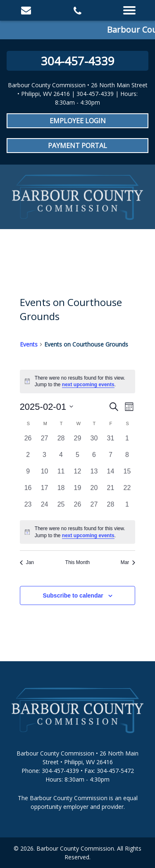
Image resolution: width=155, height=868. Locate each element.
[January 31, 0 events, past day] (110, 442)
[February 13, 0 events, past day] (94, 475)
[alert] (78, 532)
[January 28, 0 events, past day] (61, 442)
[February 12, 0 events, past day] (78, 475)
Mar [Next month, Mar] (128, 562)
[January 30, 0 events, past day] (94, 442)
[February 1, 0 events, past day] (127, 442)
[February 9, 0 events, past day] (28, 475)
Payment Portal (77, 146)
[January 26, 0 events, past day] (28, 442)
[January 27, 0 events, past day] (45, 442)
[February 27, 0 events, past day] (94, 508)
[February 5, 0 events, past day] (78, 458)
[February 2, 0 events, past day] (28, 458)
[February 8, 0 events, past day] (127, 458)
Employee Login (78, 121)
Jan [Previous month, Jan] (27, 562)
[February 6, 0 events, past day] (94, 458)
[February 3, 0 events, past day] (45, 458)
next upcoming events (88, 385)
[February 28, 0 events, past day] (110, 508)
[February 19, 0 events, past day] (78, 491)
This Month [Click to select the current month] (77, 562)
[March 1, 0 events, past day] (127, 508)
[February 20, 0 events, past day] (94, 491)
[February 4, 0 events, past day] (61, 458)
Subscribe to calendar (73, 595)
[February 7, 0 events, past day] (110, 458)
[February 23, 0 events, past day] (28, 508)
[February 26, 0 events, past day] (78, 508)
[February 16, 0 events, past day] (28, 491)
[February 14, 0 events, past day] (110, 475)
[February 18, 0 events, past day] (61, 491)
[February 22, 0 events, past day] (127, 491)
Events (29, 344)
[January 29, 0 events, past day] (78, 442)
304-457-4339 (78, 61)
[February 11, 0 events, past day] (61, 475)
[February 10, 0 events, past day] (45, 475)
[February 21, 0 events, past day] (110, 491)
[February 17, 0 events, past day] (45, 491)
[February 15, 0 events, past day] (127, 475)
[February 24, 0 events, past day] (45, 508)
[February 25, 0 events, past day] (61, 508)
